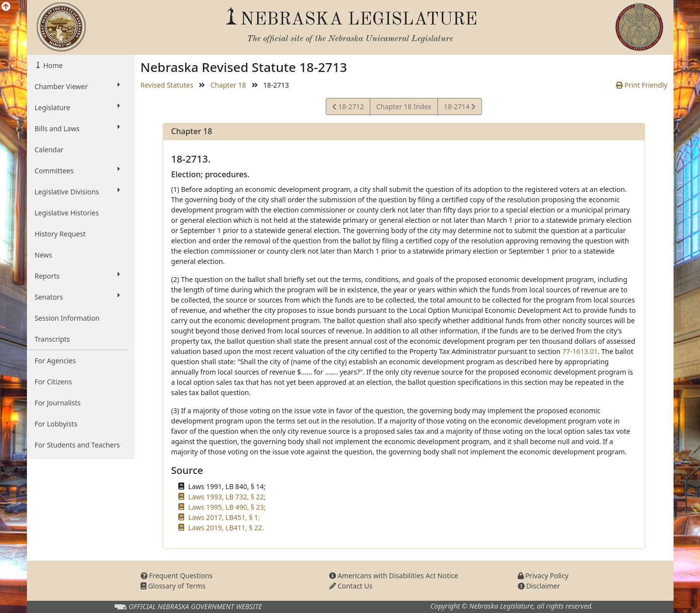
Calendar (49, 150)
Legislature (77, 107)
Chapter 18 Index (404, 106)
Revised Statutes (167, 85)
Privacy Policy (543, 576)
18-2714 (459, 108)
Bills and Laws (77, 128)
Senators (77, 297)
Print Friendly (641, 85)
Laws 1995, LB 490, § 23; (227, 507)
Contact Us (351, 586)
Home (52, 65)
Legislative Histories (67, 213)
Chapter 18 (228, 85)
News (44, 255)
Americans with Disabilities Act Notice (394, 576)
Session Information (67, 318)
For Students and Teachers (77, 445)
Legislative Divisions (77, 191)
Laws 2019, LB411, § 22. (226, 528)
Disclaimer (539, 586)
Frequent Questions (177, 576)
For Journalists (58, 403)
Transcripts (52, 339)
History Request (60, 234)
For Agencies (55, 361)
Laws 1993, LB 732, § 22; (227, 497)
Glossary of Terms (173, 586)
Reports (77, 276)
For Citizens (53, 382)
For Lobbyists (56, 424)
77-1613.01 (580, 351)
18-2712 (348, 108)
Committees (77, 170)
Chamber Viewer (77, 86)
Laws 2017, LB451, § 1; (224, 517)
